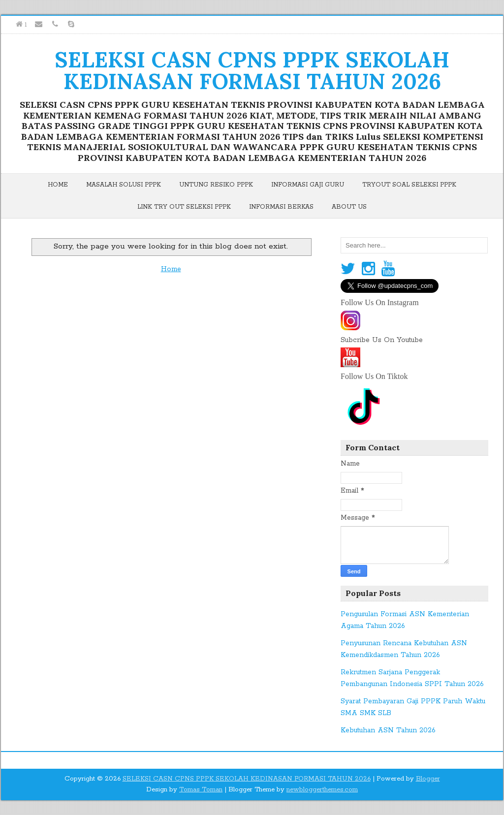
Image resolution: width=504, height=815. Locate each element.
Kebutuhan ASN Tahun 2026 (388, 730)
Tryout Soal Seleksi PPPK (409, 185)
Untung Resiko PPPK (216, 185)
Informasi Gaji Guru (308, 185)
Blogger (428, 779)
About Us (349, 207)
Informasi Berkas (281, 207)
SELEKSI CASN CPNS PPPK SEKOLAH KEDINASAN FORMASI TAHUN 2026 (252, 70)
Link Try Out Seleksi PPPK (184, 207)
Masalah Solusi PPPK (124, 185)
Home (58, 185)
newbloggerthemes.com (322, 790)
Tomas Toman (201, 790)
